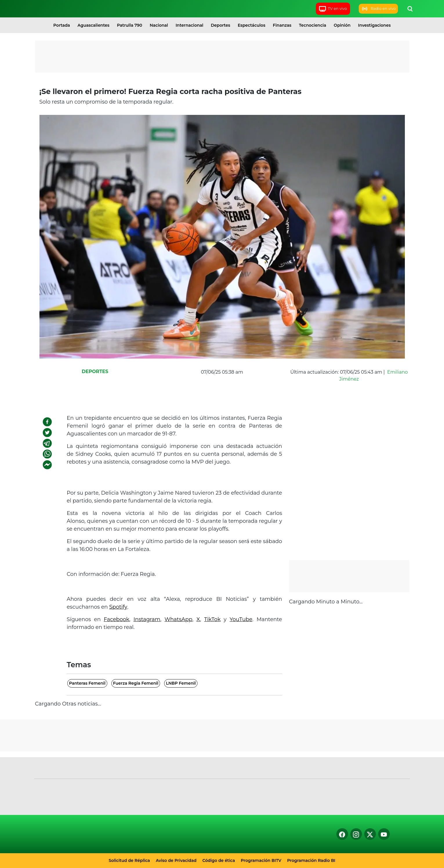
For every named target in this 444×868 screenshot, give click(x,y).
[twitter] (47, 433)
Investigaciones (375, 25)
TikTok (212, 619)
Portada (62, 25)
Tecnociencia (313, 25)
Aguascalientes (93, 25)
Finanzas (282, 25)
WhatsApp (178, 619)
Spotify (118, 607)
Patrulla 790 (129, 25)
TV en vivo (333, 9)
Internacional (189, 25)
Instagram (147, 619)
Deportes (221, 25)
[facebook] (47, 422)
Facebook (117, 619)
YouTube (241, 619)
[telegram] (47, 443)
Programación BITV (261, 860)
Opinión (342, 25)
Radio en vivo (378, 9)
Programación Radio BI (311, 860)
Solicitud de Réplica (129, 860)
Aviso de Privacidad (176, 860)
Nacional (159, 25)
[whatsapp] (47, 454)
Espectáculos (252, 25)
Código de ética (219, 860)
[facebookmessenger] (47, 465)
